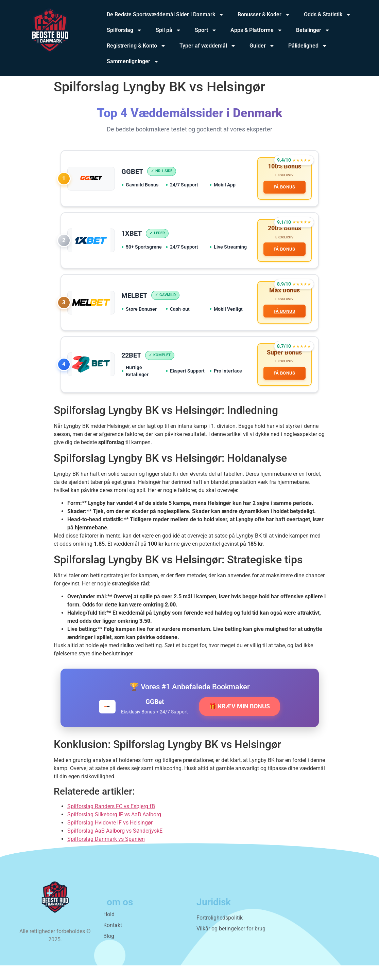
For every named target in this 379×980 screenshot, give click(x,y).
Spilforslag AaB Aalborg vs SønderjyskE (115, 845)
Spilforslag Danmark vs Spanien (106, 854)
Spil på (168, 30)
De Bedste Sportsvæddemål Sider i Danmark (165, 15)
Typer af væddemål (208, 46)
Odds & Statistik (328, 15)
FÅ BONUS (283, 189)
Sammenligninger (133, 61)
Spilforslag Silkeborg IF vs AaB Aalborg (114, 829)
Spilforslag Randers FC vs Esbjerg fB (111, 821)
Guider (262, 46)
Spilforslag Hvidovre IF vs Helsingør (110, 837)
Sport (206, 30)
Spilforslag (124, 30)
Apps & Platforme (256, 30)
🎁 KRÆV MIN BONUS (239, 721)
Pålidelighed (308, 46)
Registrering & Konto (136, 46)
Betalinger (313, 30)
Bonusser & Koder (264, 15)
